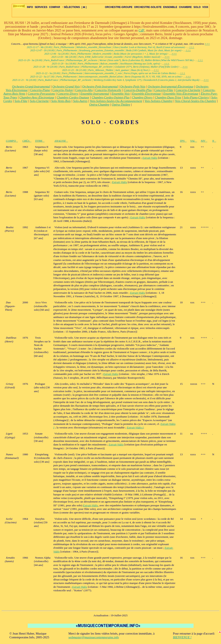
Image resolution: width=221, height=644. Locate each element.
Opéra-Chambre (99, 105)
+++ (207, 44)
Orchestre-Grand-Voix (66, 86)
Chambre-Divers (142, 97)
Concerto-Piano (40, 90)
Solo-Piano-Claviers (196, 97)
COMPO (12, 141)
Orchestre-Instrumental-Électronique (171, 86)
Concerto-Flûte (164, 90)
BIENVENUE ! (182, 637)
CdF (141, 30)
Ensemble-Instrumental (95, 94)
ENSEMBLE (170, 7)
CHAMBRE (185, 7)
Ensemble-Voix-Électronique (181, 94)
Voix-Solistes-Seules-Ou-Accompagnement (116, 101)
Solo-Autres (80, 101)
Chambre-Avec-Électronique (37, 97)
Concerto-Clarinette (188, 90)
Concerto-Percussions (41, 94)
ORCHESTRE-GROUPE (119, 7)
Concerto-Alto (84, 90)
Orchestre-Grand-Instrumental (31, 86)
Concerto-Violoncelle (108, 90)
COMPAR (55, 7)
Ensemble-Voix (121, 94)
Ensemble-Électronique (147, 94)
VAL (194, 141)
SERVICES (41, 7)
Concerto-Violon (62, 90)
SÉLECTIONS (71, 7)
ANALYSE (61, 141)
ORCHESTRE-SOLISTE (148, 7)
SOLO (197, 7)
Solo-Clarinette (39, 101)
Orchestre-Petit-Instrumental (100, 86)
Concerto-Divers (68, 94)
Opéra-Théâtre (121, 105)
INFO (30, 7)
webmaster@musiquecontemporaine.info (94, 637)
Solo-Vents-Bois (61, 101)
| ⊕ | (84, 7)
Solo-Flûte (21, 101)
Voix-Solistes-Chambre (159, 101)
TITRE (40, 141)
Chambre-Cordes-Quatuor (73, 97)
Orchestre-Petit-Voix (133, 86)
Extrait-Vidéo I (135, 427)
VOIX (205, 7)
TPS (183, 141)
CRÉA (27, 141)
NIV (204, 141)
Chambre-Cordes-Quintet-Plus (111, 97)
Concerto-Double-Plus (138, 90)
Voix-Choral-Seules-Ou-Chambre (196, 101)
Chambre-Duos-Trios (168, 97)
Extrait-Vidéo (150, 158)
